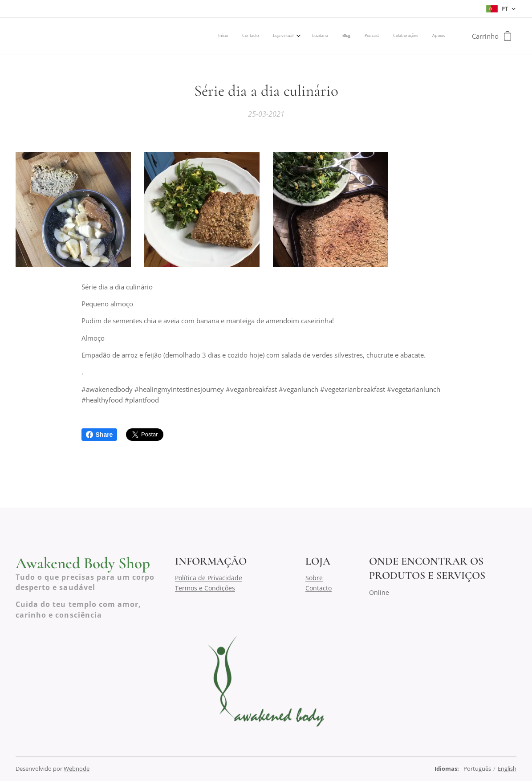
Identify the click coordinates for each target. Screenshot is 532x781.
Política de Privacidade (209, 578)
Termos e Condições (205, 588)
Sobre (314, 578)
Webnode (77, 769)
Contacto (319, 588)
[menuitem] (343, 36)
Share (99, 435)
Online (379, 592)
